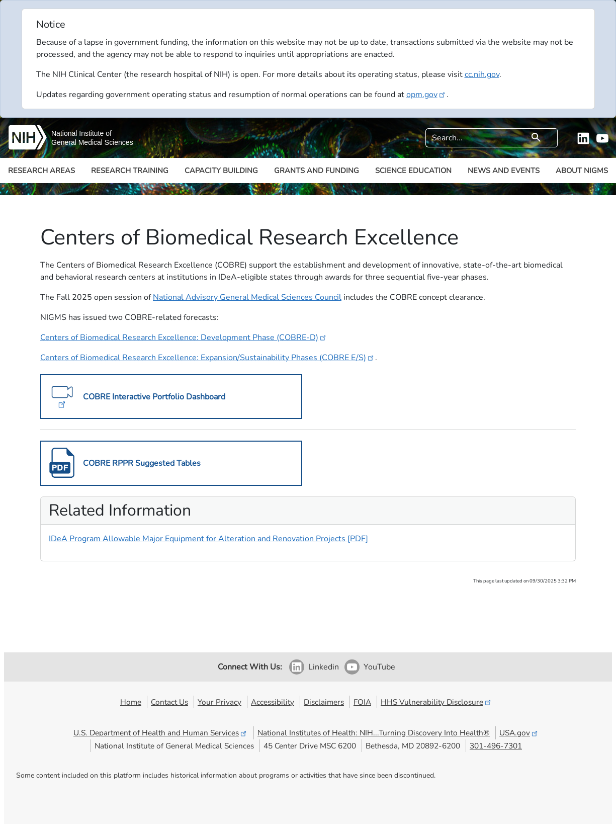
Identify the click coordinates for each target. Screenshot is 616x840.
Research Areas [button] (41, 171)
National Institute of (81, 133)
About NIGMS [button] (582, 171)
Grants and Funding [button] (317, 171)
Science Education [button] (413, 171)
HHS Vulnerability (436, 702)
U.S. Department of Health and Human (161, 733)
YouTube (379, 667)
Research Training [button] (130, 171)
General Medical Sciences (92, 142)
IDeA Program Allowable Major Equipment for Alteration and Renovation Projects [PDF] (208, 539)
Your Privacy (219, 702)
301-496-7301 (496, 746)
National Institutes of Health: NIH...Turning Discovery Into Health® (374, 733)
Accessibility (273, 702)
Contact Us (169, 702)
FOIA (362, 702)
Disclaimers (324, 702)
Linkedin (324, 667)
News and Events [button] (504, 171)
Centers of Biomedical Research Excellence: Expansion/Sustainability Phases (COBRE (208, 358)
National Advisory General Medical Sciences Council (247, 297)
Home (131, 702)
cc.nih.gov (482, 74)
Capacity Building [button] (221, 171)
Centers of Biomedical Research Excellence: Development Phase (184, 338)
